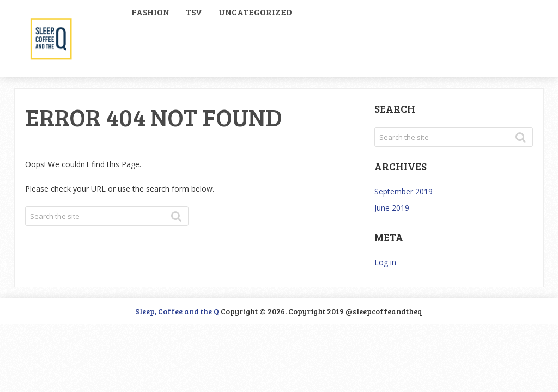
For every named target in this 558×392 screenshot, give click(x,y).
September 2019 (404, 191)
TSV (194, 12)
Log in (385, 262)
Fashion (150, 12)
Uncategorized (255, 12)
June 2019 (392, 208)
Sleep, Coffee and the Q (177, 311)
